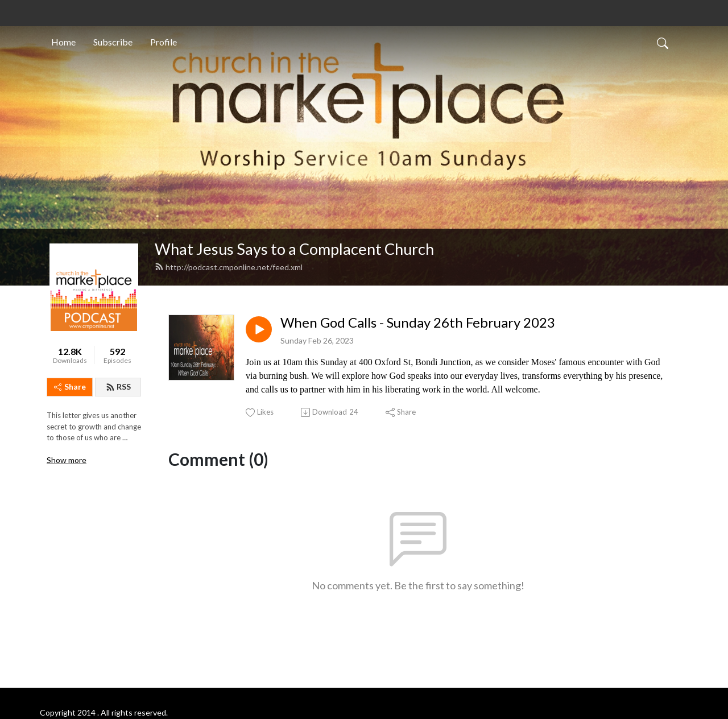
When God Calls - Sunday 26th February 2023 (418, 323)
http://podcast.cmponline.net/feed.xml (229, 267)
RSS (118, 387)
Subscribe (113, 42)
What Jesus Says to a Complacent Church (294, 249)
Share (70, 387)
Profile (164, 42)
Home (63, 42)
